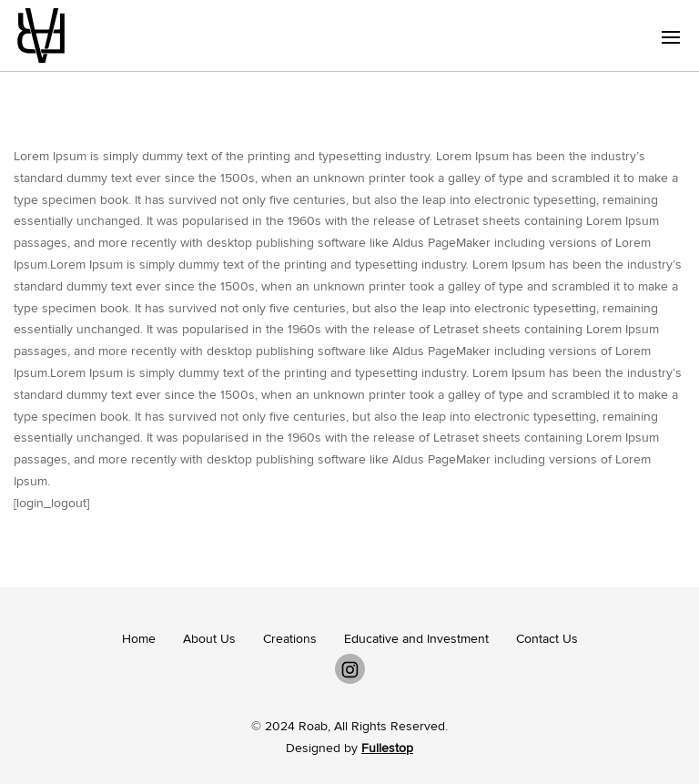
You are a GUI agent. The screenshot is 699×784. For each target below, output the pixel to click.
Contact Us (547, 639)
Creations (290, 639)
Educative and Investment (416, 639)
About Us (209, 639)
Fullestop (387, 748)
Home (139, 639)
